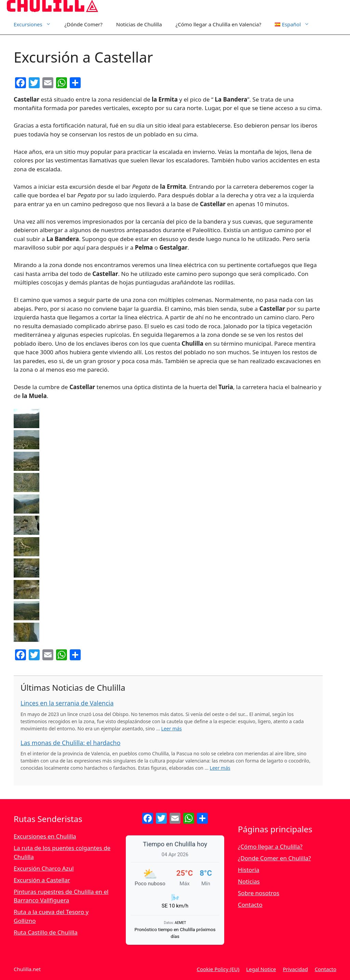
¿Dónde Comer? (84, 24)
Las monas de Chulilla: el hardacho (70, 743)
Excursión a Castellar (42, 880)
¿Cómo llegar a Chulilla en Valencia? (218, 24)
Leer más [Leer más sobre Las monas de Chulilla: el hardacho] (220, 768)
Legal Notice (261, 969)
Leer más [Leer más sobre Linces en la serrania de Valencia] (172, 729)
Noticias (249, 881)
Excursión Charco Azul (44, 868)
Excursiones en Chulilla (45, 836)
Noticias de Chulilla (139, 24)
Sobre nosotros (259, 893)
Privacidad (295, 969)
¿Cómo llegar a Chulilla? (270, 846)
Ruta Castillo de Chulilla (46, 932)
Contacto (250, 905)
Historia (249, 870)
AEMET (180, 923)
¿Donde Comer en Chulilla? (274, 858)
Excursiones (36, 24)
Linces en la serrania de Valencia (67, 703)
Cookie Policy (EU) (218, 969)
